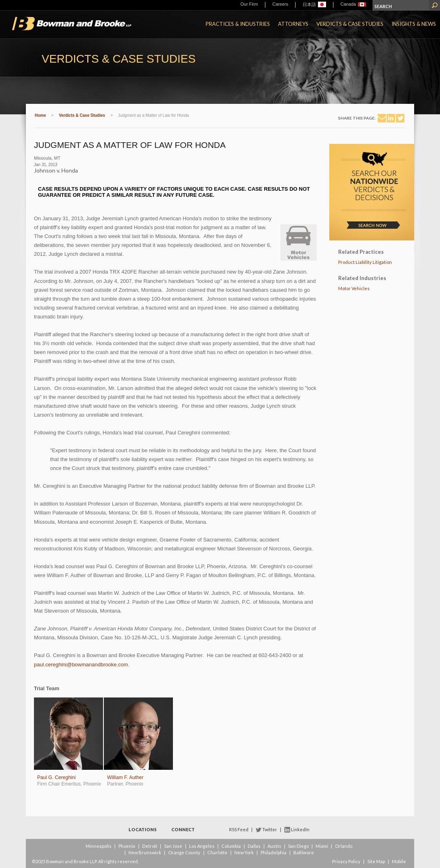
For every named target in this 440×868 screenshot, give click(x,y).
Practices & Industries (238, 24)
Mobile (399, 861)
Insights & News (414, 24)
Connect (183, 829)
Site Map (376, 861)
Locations (143, 829)
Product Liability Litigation (365, 262)
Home (40, 115)
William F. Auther (125, 777)
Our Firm (249, 4)
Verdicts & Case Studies (350, 24)
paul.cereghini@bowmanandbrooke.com (81, 665)
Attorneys (293, 24)
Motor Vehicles (354, 288)
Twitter (270, 829)
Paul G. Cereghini (56, 777)
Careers (280, 4)
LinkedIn (300, 829)
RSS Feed (239, 829)
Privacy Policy (346, 861)
